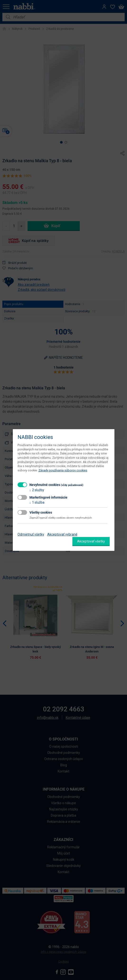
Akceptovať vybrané (62, 534)
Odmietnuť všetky (31, 534)
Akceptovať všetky (91, 541)
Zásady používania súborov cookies (63, 470)
